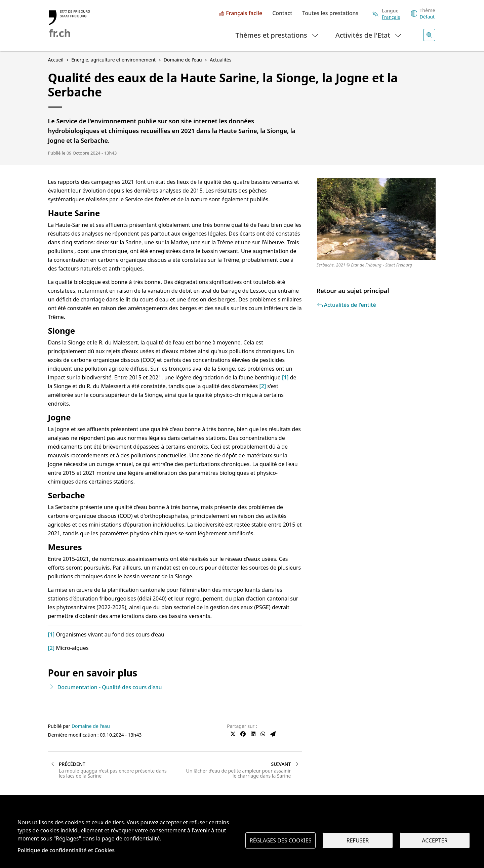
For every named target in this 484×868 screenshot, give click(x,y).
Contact (282, 13)
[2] (263, 386)
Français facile (244, 13)
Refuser (358, 840)
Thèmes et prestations (277, 35)
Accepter (435, 840)
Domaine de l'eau (91, 726)
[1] (285, 377)
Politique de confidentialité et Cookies (66, 850)
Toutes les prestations (330, 13)
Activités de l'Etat (369, 35)
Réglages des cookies (281, 840)
